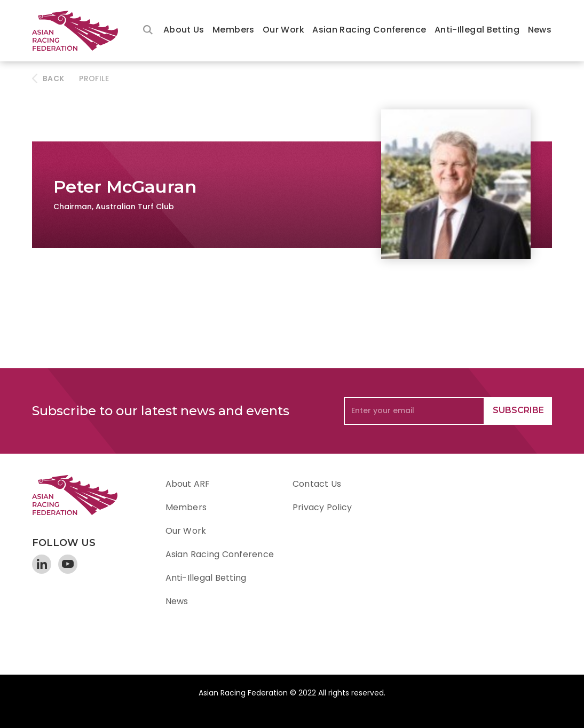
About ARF (188, 484)
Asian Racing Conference (369, 30)
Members (234, 30)
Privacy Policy (322, 507)
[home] (80, 31)
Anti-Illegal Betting (477, 30)
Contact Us (317, 484)
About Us (184, 30)
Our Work (283, 30)
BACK (53, 78)
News (540, 30)
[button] (184, 31)
